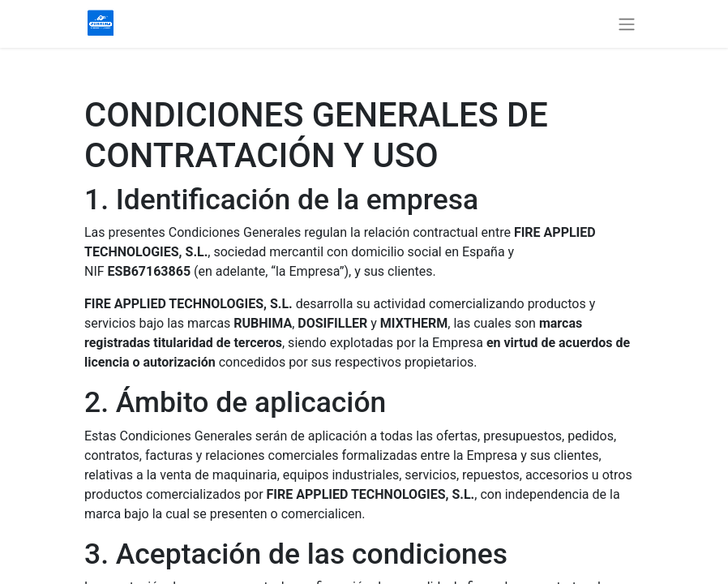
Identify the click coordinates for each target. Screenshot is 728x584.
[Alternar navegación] (627, 24)
